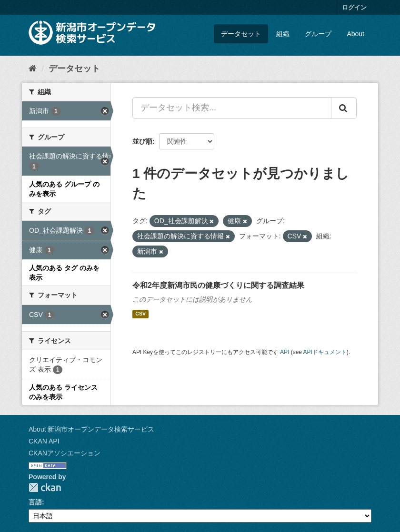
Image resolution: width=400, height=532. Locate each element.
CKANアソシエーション (65, 453)
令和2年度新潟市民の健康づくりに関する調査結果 (218, 285)
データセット (241, 34)
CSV (140, 314)
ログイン (354, 7)
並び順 (142, 141)
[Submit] (344, 108)
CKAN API (44, 441)
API (285, 352)
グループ (318, 34)
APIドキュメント (325, 352)
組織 (283, 34)
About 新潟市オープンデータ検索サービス (91, 429)
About (355, 34)
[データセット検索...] (232, 108)
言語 (35, 502)
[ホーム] (33, 69)
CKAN (45, 488)
